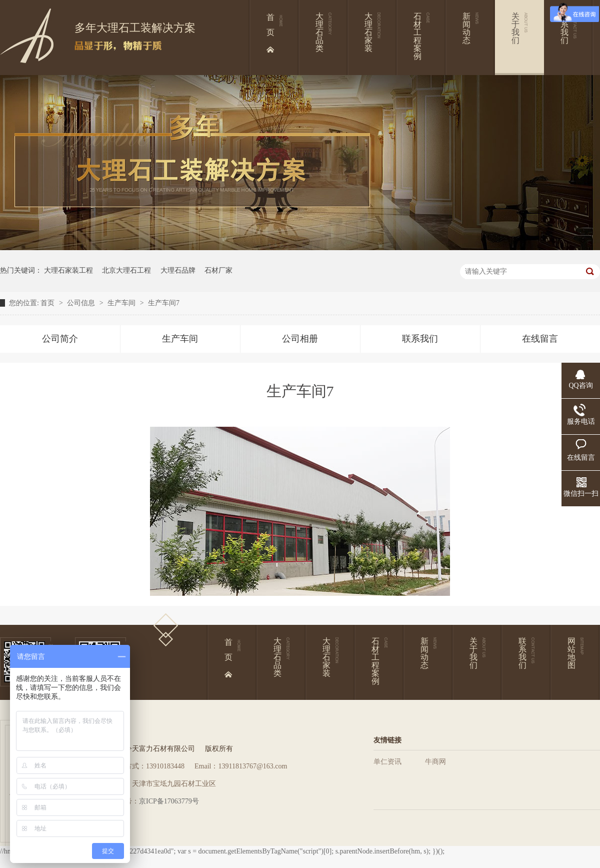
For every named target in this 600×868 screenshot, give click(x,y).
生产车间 (122, 303)
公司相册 (300, 339)
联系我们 (420, 339)
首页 (48, 303)
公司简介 (60, 339)
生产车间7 (164, 303)
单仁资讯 (387, 762)
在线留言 (540, 339)
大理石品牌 (178, 270)
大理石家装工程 (68, 270)
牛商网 (435, 762)
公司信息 (82, 303)
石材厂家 (218, 270)
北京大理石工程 (126, 270)
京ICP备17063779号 (169, 801)
